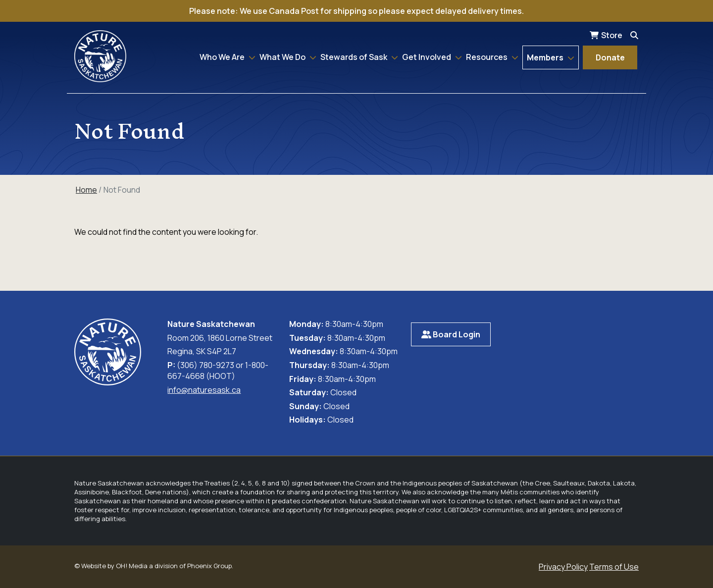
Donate (610, 57)
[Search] (634, 35)
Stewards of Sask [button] (355, 57)
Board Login (451, 334)
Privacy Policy (563, 567)
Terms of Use (614, 567)
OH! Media (132, 566)
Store (612, 35)
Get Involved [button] (427, 57)
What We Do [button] (283, 57)
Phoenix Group (209, 566)
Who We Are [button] (223, 57)
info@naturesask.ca (204, 390)
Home (86, 190)
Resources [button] (487, 57)
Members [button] (546, 57)
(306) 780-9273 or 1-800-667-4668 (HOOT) (218, 371)
